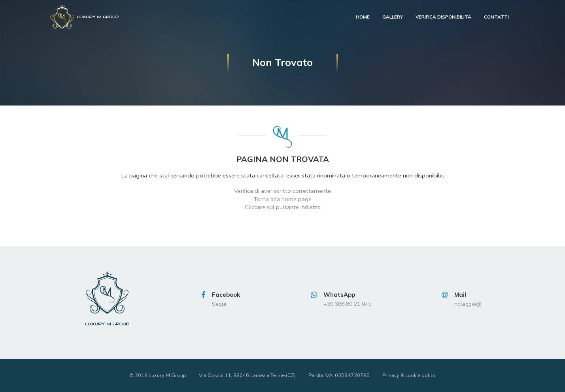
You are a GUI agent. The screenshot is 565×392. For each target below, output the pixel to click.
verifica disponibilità (443, 17)
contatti (496, 17)
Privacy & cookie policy (409, 375)
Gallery (393, 17)
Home (363, 17)
